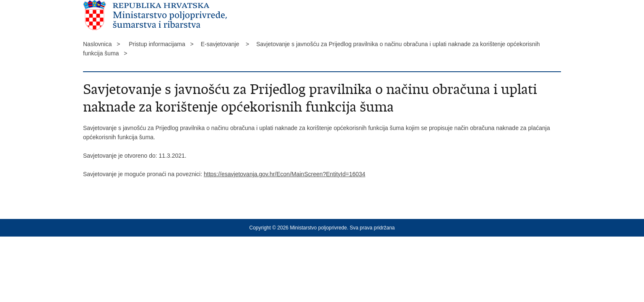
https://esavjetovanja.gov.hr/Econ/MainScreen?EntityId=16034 (284, 174)
